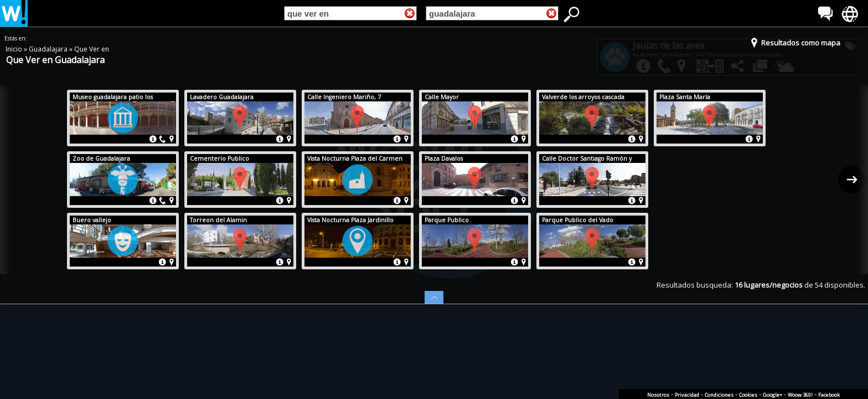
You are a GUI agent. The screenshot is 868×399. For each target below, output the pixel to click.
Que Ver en (92, 49)
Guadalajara (49, 49)
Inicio (15, 49)
